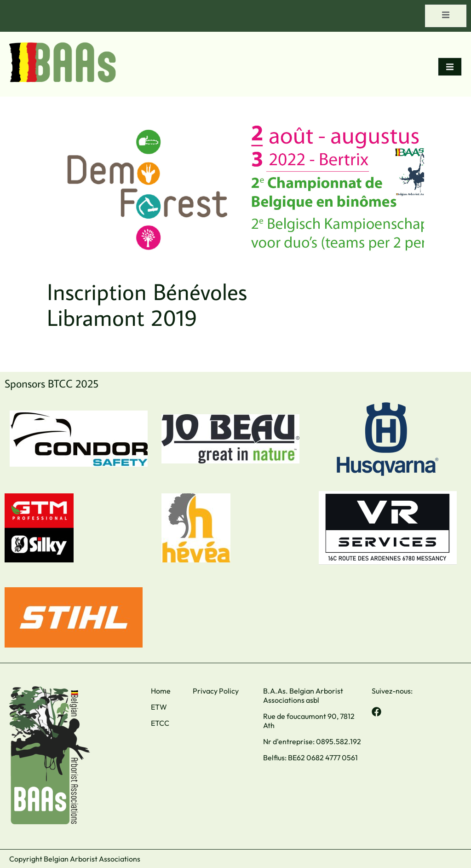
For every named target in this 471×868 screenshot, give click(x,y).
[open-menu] (446, 16)
